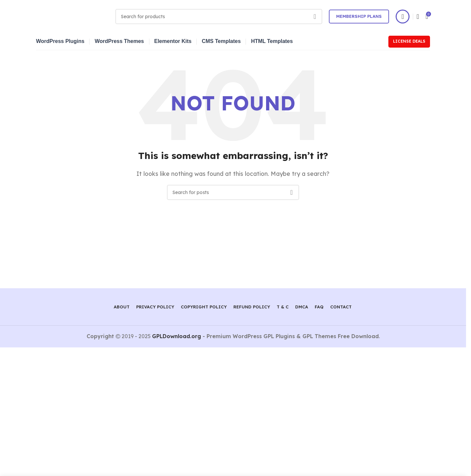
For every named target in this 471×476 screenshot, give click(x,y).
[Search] (219, 17)
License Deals (409, 41)
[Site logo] (72, 16)
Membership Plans (359, 16)
